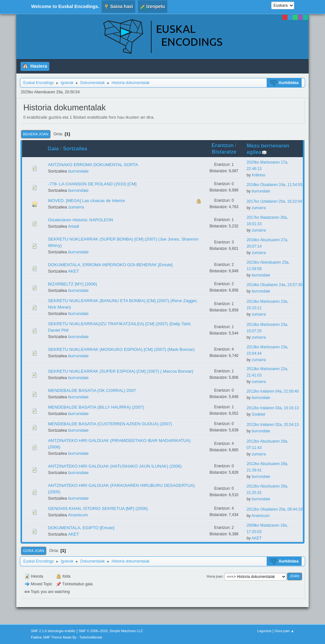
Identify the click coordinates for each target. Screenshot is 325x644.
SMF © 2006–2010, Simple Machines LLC (111, 631)
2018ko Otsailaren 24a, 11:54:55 (274, 185)
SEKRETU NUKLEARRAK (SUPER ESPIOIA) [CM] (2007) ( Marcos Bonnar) (121, 371)
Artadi (74, 226)
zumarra (76, 207)
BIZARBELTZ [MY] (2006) (73, 284)
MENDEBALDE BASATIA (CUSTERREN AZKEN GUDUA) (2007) (110, 424)
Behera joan (36, 134)
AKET (74, 271)
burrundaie (79, 171)
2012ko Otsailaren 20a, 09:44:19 (274, 509)
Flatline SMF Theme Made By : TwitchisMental (66, 637)
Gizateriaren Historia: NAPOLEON (81, 220)
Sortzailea (75, 149)
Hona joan (215, 576)
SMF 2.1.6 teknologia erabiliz (53, 631)
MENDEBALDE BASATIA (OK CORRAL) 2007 (92, 390)
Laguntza (264, 631)
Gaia (53, 149)
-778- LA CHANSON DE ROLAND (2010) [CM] (92, 184)
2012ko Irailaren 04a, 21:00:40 (273, 391)
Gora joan (34, 551)
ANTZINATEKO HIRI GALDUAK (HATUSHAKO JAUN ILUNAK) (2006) (115, 466)
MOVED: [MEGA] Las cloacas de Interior (87, 201)
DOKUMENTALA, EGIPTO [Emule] (81, 528)
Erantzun (223, 145)
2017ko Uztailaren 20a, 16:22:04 (274, 201)
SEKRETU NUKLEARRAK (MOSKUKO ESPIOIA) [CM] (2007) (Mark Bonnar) (121, 349)
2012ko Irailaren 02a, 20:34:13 (273, 425)
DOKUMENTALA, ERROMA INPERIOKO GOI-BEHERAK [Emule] (110, 265)
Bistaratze (224, 152)
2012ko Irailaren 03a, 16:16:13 (273, 408)
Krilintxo (258, 175)
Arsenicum (78, 515)
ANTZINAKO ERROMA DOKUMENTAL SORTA (93, 165)
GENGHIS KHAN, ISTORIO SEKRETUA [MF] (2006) (98, 508)
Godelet (258, 414)
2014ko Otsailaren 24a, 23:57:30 (274, 285)
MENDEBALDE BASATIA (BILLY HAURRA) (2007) (96, 407)
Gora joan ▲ (284, 631)
